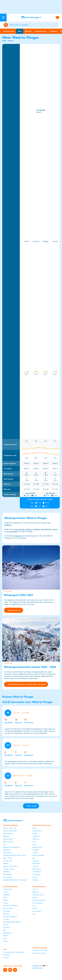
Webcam (28, 31)
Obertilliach (7, 850)
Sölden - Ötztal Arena (10, 866)
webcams (29, 529)
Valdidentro (36, 836)
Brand (34, 828)
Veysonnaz (36, 839)
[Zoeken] (34, 25)
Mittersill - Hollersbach (10, 906)
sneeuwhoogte (19, 529)
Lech (34, 842)
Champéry (6, 927)
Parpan (5, 892)
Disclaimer (6, 955)
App (34, 914)
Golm (5, 938)
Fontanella (6, 911)
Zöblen (5, 936)
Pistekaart (53, 31)
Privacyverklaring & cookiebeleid (14, 952)
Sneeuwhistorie (41, 31)
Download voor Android (40, 951)
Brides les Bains (37, 847)
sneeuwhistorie (46, 529)
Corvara (6, 903)
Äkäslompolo (7, 933)
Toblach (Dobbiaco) (10, 917)
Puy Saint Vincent (9, 869)
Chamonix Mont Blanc (10, 831)
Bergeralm (6, 836)
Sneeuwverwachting (39, 900)
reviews (55, 529)
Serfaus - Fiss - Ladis (10, 828)
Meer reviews (31, 806)
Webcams (36, 892)
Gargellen (36, 850)
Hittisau (35, 853)
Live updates (37, 911)
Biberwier (6, 914)
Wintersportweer (38, 895)
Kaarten (35, 898)
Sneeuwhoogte (9, 31)
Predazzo (35, 880)
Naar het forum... (14, 610)
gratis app (18, 536)
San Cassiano (37, 874)
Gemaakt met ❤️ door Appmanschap (41, 967)
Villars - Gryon (8, 858)
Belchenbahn (7, 874)
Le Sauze (35, 866)
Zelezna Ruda (7, 853)
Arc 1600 (6, 919)
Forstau (6, 925)
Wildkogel (8, 525)
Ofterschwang (8, 834)
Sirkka (34, 845)
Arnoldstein (36, 864)
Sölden (35, 834)
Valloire (35, 877)
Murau (5, 898)
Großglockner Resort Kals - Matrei (14, 855)
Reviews (35, 908)
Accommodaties (38, 903)
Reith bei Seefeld (38, 855)
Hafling (5, 900)
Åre (4, 845)
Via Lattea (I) (8, 877)
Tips (34, 906)
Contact (6, 958)
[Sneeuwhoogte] (31, 18)
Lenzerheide (36, 872)
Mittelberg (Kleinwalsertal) (12, 922)
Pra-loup (6, 941)
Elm (34, 858)
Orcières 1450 (8, 889)
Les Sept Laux (8, 861)
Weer (20, 31)
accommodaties (12, 532)
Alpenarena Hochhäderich (11, 847)
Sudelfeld (6, 895)
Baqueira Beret (8, 839)
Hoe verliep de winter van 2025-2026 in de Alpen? (26, 684)
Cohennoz (36, 861)
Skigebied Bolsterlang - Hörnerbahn (15, 880)
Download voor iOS (39, 953)
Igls (4, 930)
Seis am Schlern (8, 908)
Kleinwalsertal (37, 869)
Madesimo (6, 872)
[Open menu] (3, 18)
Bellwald (6, 864)
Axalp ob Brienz (8, 842)
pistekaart (36, 529)
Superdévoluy (37, 831)
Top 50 (35, 889)
